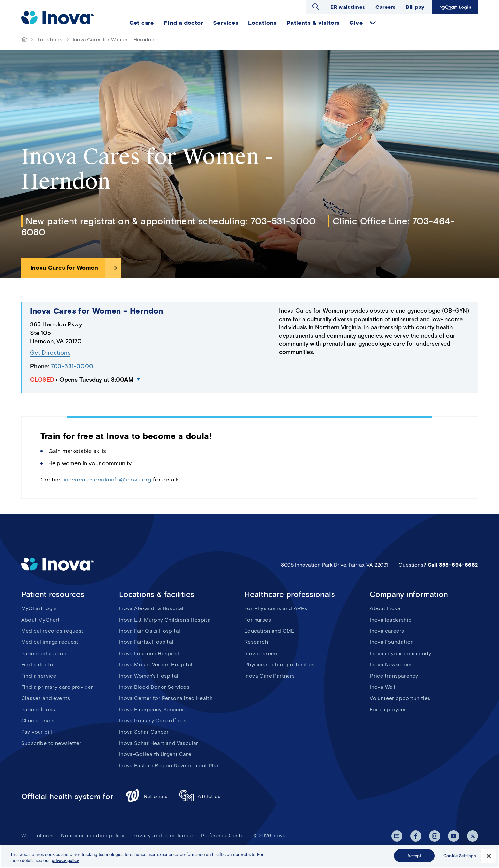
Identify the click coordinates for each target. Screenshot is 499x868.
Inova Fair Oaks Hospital (150, 631)
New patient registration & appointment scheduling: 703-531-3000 (171, 221)
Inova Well (382, 687)
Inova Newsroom (391, 664)
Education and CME (269, 631)
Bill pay (415, 7)
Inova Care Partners (270, 676)
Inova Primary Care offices (153, 721)
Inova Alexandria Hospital (151, 608)
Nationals (146, 797)
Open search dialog (316, 7)
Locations (50, 40)
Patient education (44, 653)
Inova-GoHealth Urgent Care (155, 754)
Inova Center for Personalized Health (166, 698)
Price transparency (394, 676)
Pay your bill (37, 732)
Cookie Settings (459, 859)
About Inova (385, 608)
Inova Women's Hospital (149, 676)
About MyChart (41, 620)
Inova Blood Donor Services (154, 687)
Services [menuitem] (226, 23)
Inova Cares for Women (64, 268)
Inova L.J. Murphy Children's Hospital (166, 620)
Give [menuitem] (356, 23)
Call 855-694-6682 (453, 565)
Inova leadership (391, 620)
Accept (414, 859)
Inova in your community (400, 653)
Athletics (200, 797)
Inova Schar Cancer (144, 732)
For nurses (258, 620)
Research (256, 642)
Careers (385, 7)
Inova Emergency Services (152, 710)
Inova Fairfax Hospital (146, 642)
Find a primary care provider (57, 687)
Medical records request (52, 631)
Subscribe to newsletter (51, 743)
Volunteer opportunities (400, 698)
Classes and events (46, 698)
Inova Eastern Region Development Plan (170, 766)
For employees (388, 710)
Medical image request (50, 642)
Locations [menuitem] (262, 23)
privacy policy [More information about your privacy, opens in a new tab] (65, 864)
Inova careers (262, 653)
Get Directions (50, 353)
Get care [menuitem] (142, 23)
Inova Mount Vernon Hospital (156, 664)
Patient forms (38, 710)
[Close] (489, 859)
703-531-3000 (72, 366)
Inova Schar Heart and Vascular (159, 743)
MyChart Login (454, 7)
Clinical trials (38, 721)
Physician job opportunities (280, 664)
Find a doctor (38, 664)
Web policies (37, 836)
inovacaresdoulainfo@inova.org (108, 480)
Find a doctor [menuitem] (184, 23)
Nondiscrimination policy (93, 836)
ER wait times (348, 7)
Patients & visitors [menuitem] (313, 23)
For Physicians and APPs (276, 608)
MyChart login (39, 608)
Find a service (39, 676)
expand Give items (373, 23)
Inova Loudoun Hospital (149, 653)
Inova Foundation (392, 642)
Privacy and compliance (163, 836)
